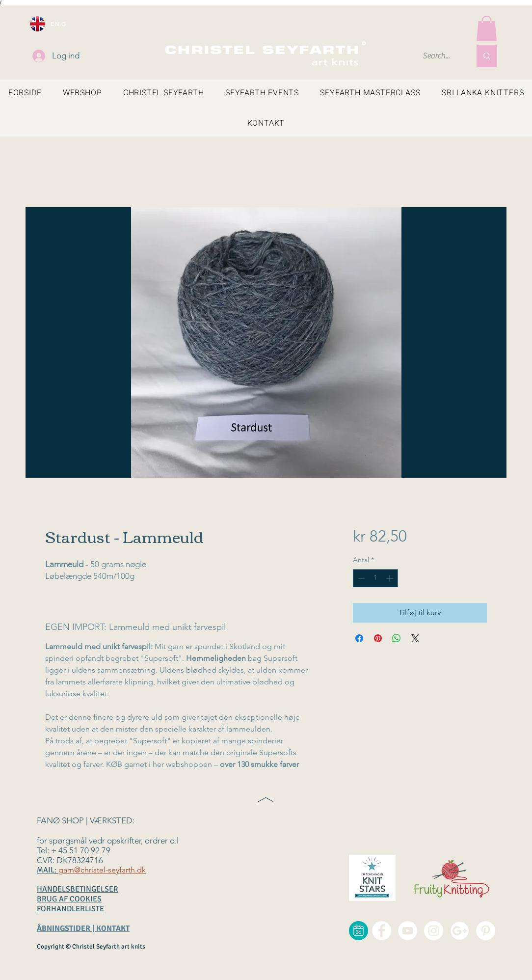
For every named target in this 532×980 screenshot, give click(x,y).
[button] (487, 28)
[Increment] (390, 578)
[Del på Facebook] (359, 638)
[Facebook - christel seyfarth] (382, 931)
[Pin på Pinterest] (378, 638)
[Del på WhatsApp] (397, 638)
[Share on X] (415, 638)
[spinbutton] (375, 578)
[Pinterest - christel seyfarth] (486, 931)
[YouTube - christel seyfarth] (408, 931)
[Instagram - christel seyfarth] (434, 931)
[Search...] (439, 56)
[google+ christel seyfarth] (460, 931)
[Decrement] (360, 578)
